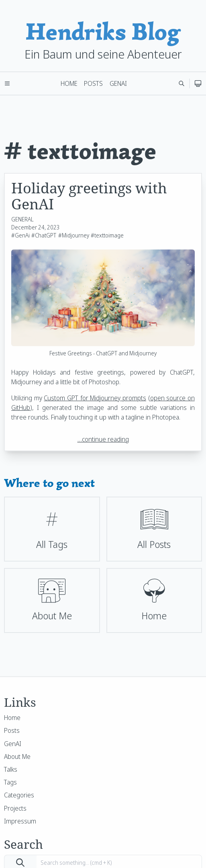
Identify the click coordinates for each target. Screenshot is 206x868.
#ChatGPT (44, 235)
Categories (19, 795)
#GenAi (20, 235)
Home (69, 83)
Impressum (20, 821)
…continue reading (103, 439)
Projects (15, 808)
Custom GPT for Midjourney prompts (95, 398)
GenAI (118, 83)
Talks (11, 769)
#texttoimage (107, 235)
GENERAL (22, 219)
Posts (93, 83)
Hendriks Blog (103, 31)
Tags (10, 782)
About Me (17, 756)
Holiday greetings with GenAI (89, 196)
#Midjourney (74, 235)
